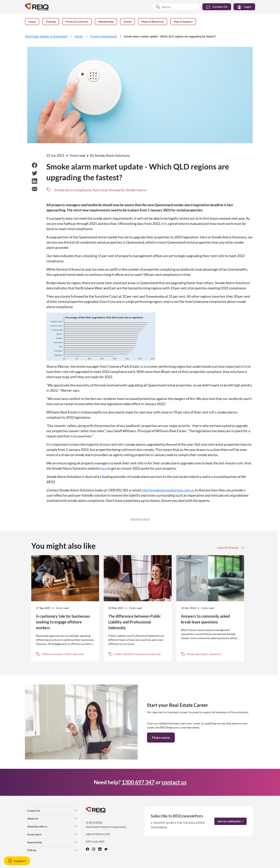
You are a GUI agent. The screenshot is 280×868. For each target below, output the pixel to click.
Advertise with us (140, 519)
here (103, 468)
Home (32, 22)
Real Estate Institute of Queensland (46, 36)
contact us (174, 782)
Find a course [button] (161, 737)
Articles (79, 36)
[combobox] (176, 7)
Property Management (104, 36)
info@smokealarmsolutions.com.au (168, 490)
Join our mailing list (230, 821)
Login (244, 7)
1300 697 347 (138, 782)
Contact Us (217, 7)
